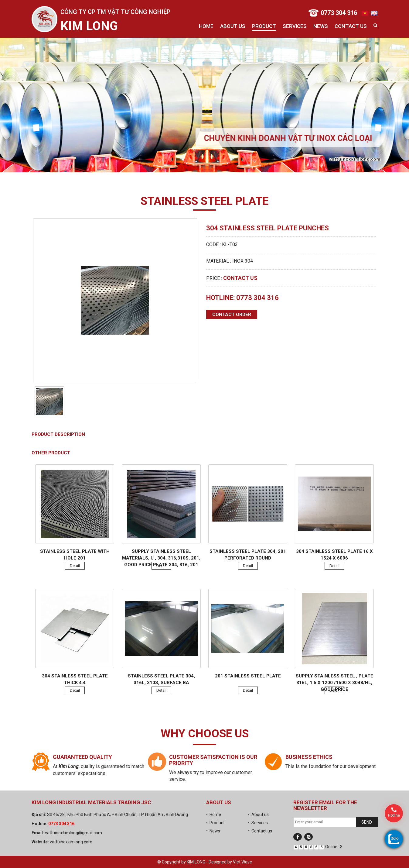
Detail (75, 566)
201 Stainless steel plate (248, 676)
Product (264, 26)
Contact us (351, 26)
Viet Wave (242, 862)
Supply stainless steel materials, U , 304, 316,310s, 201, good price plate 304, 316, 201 (161, 558)
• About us (258, 815)
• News (213, 831)
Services (295, 26)
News (321, 26)
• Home (214, 815)
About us (233, 26)
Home (206, 26)
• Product (215, 823)
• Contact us (260, 831)
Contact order (232, 315)
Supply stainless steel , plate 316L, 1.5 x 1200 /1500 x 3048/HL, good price (334, 683)
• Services (258, 823)
